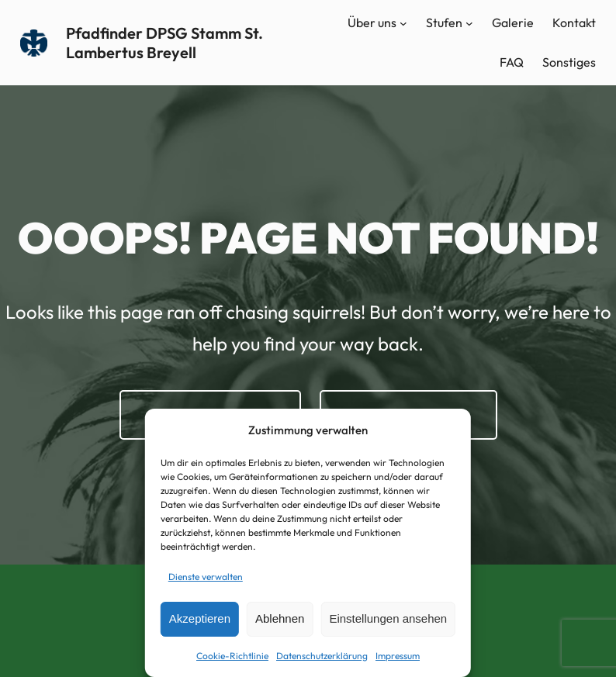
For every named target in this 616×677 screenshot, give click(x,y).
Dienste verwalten (206, 577)
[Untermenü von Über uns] (403, 23)
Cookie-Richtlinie (232, 656)
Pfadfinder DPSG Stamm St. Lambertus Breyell (164, 43)
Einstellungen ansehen (388, 618)
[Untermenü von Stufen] (469, 23)
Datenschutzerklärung (322, 656)
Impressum (398, 656)
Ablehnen (280, 618)
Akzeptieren (200, 618)
